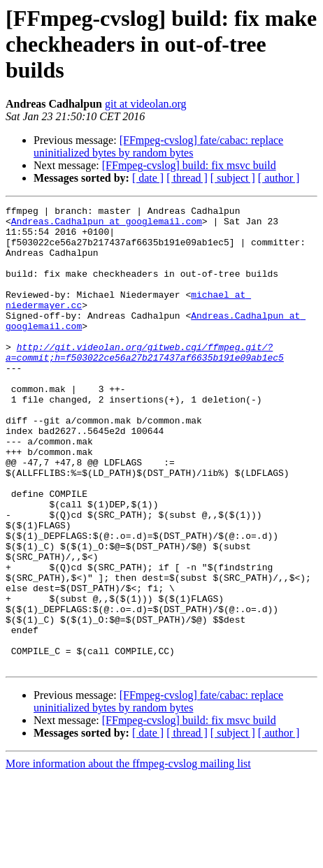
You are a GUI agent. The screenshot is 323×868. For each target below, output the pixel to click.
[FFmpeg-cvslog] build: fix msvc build (189, 165)
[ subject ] (233, 178)
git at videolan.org (146, 104)
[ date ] (148, 178)
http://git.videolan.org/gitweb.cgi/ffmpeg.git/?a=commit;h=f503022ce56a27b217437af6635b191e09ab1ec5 (145, 382)
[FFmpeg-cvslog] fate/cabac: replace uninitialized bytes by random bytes (158, 146)
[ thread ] (187, 178)
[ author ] (279, 178)
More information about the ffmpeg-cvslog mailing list (128, 856)
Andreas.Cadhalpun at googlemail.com (107, 225)
